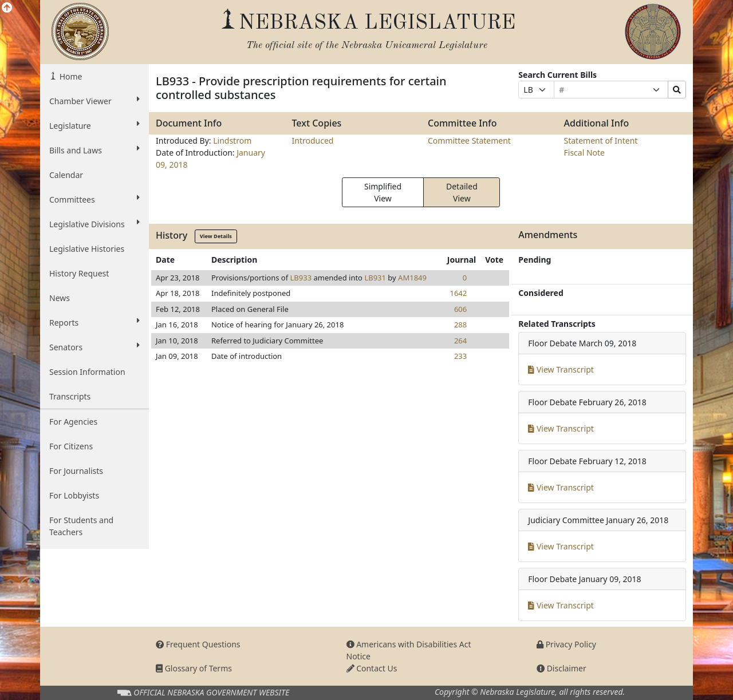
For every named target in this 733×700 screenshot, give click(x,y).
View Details (216, 236)
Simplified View (383, 192)
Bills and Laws (94, 150)
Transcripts (70, 396)
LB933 (301, 278)
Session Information (87, 372)
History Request (79, 273)
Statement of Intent (601, 141)
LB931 (375, 278)
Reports (94, 322)
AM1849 (412, 278)
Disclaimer (561, 668)
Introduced (313, 141)
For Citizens (71, 446)
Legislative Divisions (94, 224)
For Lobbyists (74, 495)
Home (70, 76)
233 (460, 356)
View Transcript (561, 369)
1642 (458, 293)
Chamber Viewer (94, 101)
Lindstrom (232, 141)
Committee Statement (469, 141)
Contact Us (372, 668)
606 (460, 309)
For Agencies (73, 422)
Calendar (66, 175)
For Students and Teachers (81, 526)
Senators (94, 347)
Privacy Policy (566, 644)
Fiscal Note (584, 153)
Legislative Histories (87, 249)
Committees (94, 199)
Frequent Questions (198, 644)
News (60, 298)
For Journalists (76, 471)
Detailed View (462, 192)
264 (460, 341)
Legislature (94, 125)
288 (460, 325)
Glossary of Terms (194, 668)
